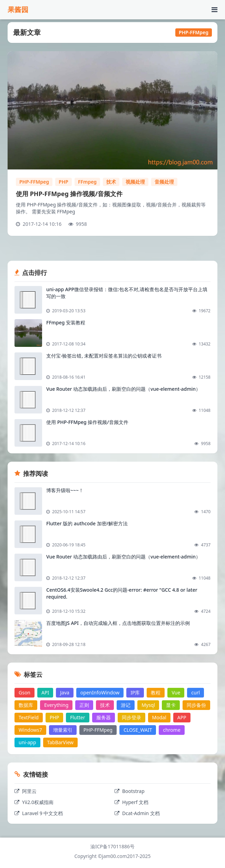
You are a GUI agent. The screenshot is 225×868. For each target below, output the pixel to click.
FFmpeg (87, 182)
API (45, 692)
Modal (159, 717)
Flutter (77, 717)
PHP (63, 182)
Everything (56, 705)
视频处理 (135, 182)
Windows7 (30, 730)
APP (182, 717)
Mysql (148, 705)
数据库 (26, 705)
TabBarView (61, 742)
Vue (176, 692)
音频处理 (164, 182)
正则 (84, 705)
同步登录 (131, 717)
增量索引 (63, 730)
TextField (29, 717)
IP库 (135, 692)
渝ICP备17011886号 (112, 846)
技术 (111, 182)
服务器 (104, 717)
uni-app (27, 742)
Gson (25, 692)
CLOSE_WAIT (138, 730)
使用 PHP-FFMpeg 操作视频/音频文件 (69, 194)
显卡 (171, 705)
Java (65, 692)
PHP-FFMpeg (34, 182)
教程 (156, 692)
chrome (172, 730)
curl (195, 692)
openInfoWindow (100, 692)
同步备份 (196, 705)
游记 (126, 705)
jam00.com (114, 856)
